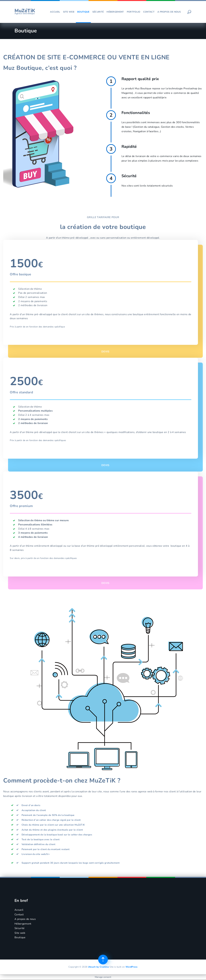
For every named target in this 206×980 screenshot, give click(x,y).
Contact (149, 12)
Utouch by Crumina (98, 967)
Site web (69, 12)
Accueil (55, 12)
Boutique (83, 12)
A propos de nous (169, 12)
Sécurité (98, 12)
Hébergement (115, 12)
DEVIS (105, 348)
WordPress (132, 967)
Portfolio (134, 12)
